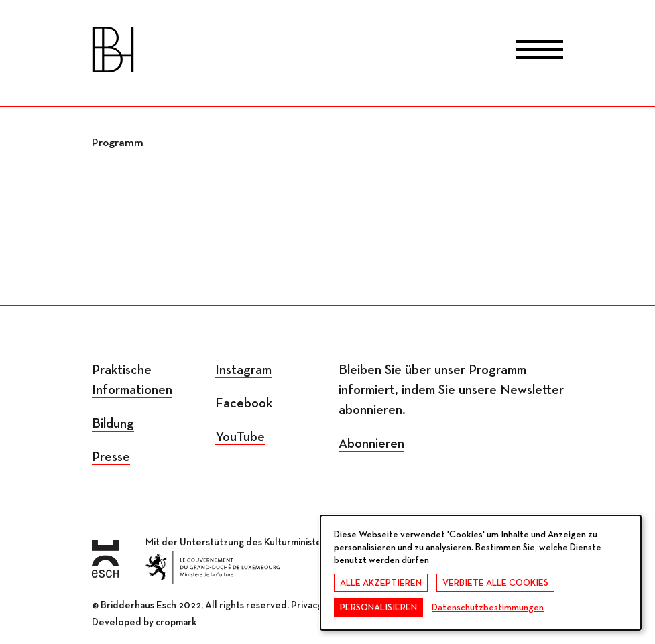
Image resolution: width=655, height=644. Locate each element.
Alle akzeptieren (381, 583)
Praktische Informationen (132, 380)
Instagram (243, 370)
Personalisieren (378, 608)
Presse (111, 457)
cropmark (176, 622)
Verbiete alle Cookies (495, 583)
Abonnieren (371, 444)
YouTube (240, 437)
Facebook (244, 403)
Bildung (113, 424)
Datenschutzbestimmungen (488, 608)
